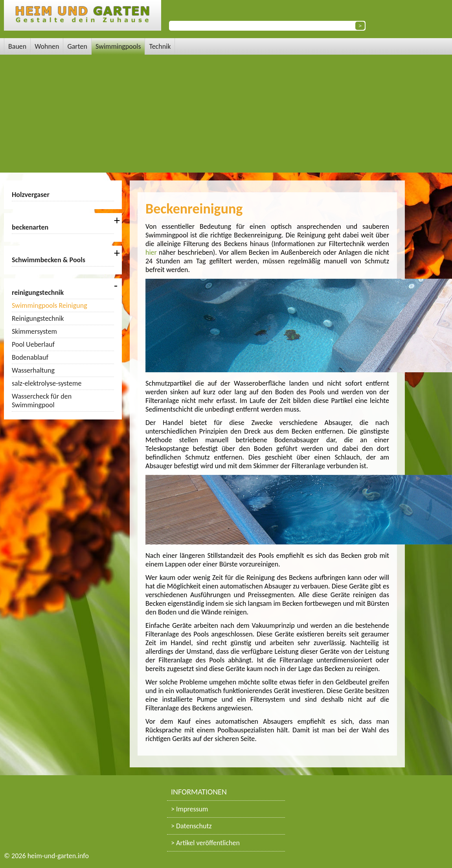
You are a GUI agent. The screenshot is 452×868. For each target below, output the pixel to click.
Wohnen (47, 46)
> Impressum (189, 809)
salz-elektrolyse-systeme (47, 383)
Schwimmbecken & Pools (49, 260)
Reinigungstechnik (38, 318)
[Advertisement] (226, 114)
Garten (77, 46)
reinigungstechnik (38, 292)
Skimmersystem (34, 331)
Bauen (17, 46)
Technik (160, 46)
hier (151, 252)
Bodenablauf (30, 357)
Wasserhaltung (33, 370)
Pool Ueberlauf (33, 344)
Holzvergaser (31, 195)
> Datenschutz (191, 826)
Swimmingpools (118, 46)
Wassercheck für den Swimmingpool (42, 401)
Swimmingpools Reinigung (50, 305)
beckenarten (30, 227)
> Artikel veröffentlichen (205, 843)
